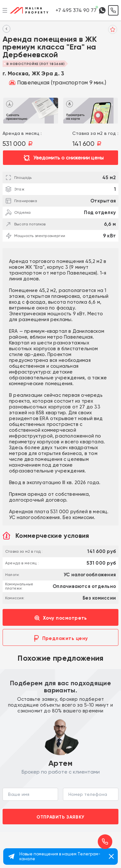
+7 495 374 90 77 (76, 10)
